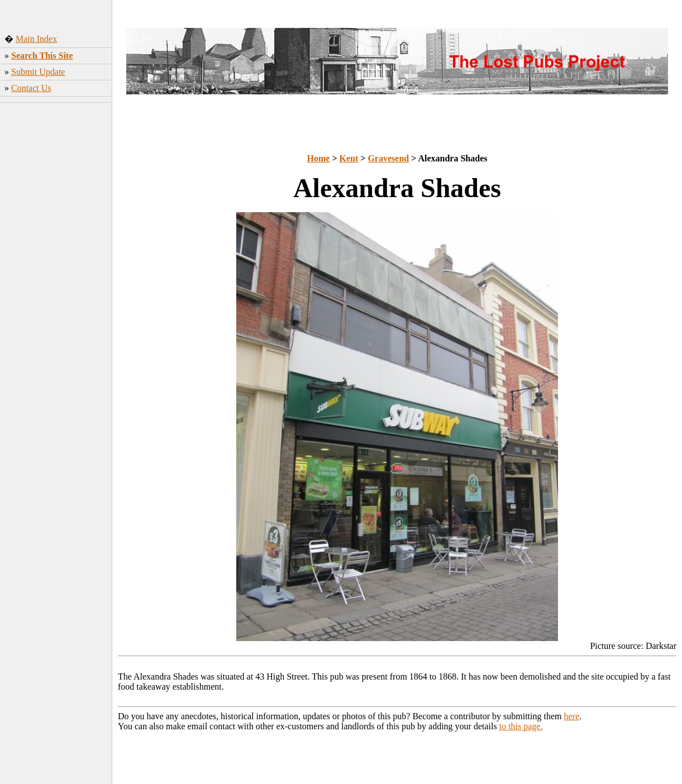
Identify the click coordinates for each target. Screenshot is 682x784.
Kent (349, 158)
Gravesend (388, 158)
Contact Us (31, 88)
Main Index (36, 39)
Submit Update (38, 72)
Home (319, 158)
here (572, 716)
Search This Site (42, 56)
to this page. (521, 726)
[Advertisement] (56, 282)
